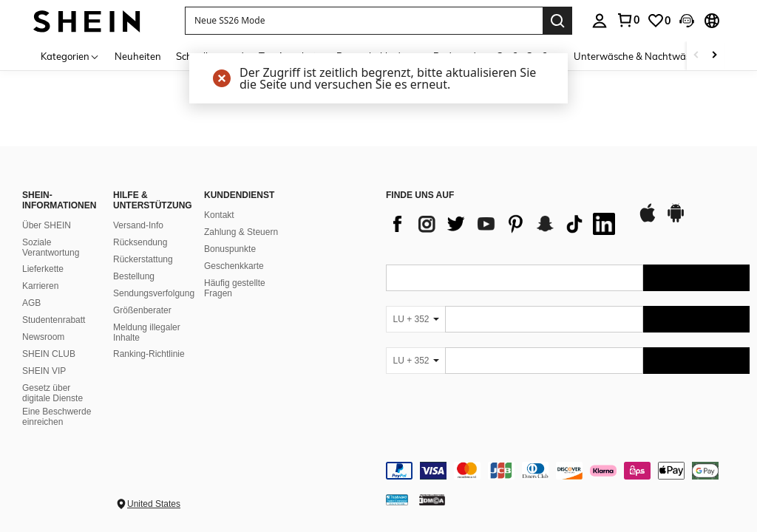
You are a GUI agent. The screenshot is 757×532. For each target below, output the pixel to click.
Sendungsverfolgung (154, 293)
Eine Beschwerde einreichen (57, 417)
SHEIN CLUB (49, 354)
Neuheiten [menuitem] (138, 56)
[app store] (648, 220)
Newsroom (43, 337)
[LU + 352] (415, 319)
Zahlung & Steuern (241, 232)
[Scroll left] (696, 56)
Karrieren (40, 286)
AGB (31, 303)
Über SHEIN (47, 225)
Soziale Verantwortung (51, 248)
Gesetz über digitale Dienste (52, 393)
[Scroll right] (714, 56)
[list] (504, 224)
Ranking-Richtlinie (149, 354)
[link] (628, 20)
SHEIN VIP (44, 371)
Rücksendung (140, 242)
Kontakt (219, 215)
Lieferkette (43, 269)
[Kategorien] (70, 56)
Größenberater (142, 310)
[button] (364, 21)
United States (154, 504)
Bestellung (134, 276)
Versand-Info (138, 225)
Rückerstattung (143, 259)
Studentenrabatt (54, 320)
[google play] (676, 220)
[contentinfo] (568, 471)
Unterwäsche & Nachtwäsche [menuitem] (640, 56)
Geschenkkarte (234, 266)
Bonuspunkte (230, 249)
